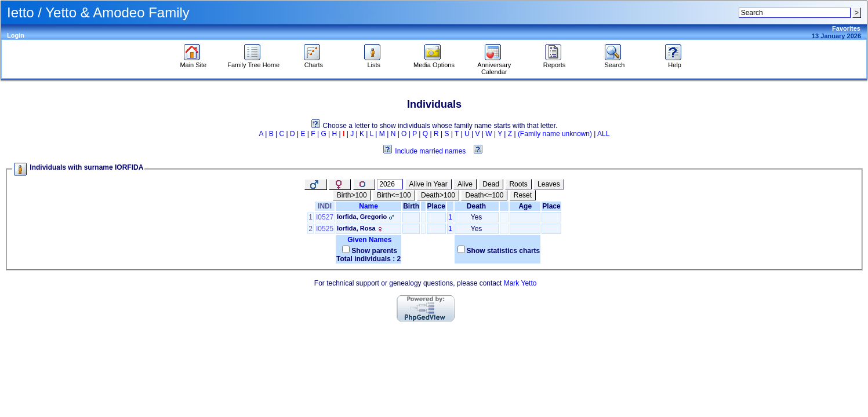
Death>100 (438, 195)
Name (368, 206)
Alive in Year (428, 184)
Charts (313, 62)
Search (614, 62)
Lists (374, 62)
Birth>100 (352, 195)
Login (16, 35)
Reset (523, 195)
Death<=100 (484, 195)
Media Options (434, 62)
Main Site (193, 62)
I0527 (325, 217)
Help (675, 62)
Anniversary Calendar (494, 65)
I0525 (325, 229)
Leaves (549, 184)
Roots (518, 184)
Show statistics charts (504, 251)
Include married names (430, 151)
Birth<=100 (394, 195)
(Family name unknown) (555, 134)
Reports (555, 62)
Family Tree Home (253, 62)
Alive (465, 184)
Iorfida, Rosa (356, 228)
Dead (491, 184)
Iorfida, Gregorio (362, 217)
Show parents (374, 251)
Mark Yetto (520, 283)
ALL (603, 134)
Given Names (368, 240)
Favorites (846, 28)
